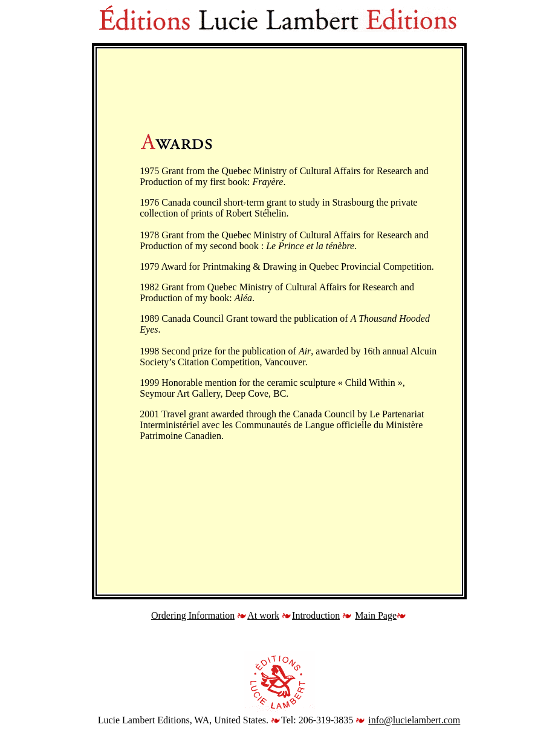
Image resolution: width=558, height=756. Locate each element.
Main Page (376, 615)
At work (263, 615)
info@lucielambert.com (414, 720)
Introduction (316, 615)
